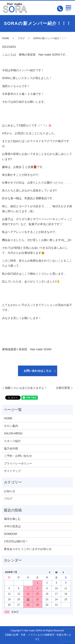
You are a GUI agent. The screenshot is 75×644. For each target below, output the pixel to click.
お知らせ (10, 491)
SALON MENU (13, 433)
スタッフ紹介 (12, 441)
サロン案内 (11, 426)
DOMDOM (10, 534)
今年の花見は (12, 526)
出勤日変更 (63, 388)
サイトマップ (12, 471)
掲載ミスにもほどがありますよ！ (26, 388)
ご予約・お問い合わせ (18, 456)
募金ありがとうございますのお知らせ (28, 549)
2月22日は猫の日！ (16, 541)
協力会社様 (11, 448)
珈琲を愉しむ (12, 519)
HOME (6, 38)
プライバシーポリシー (18, 463)
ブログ (21, 38)
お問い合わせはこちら (38, 371)
